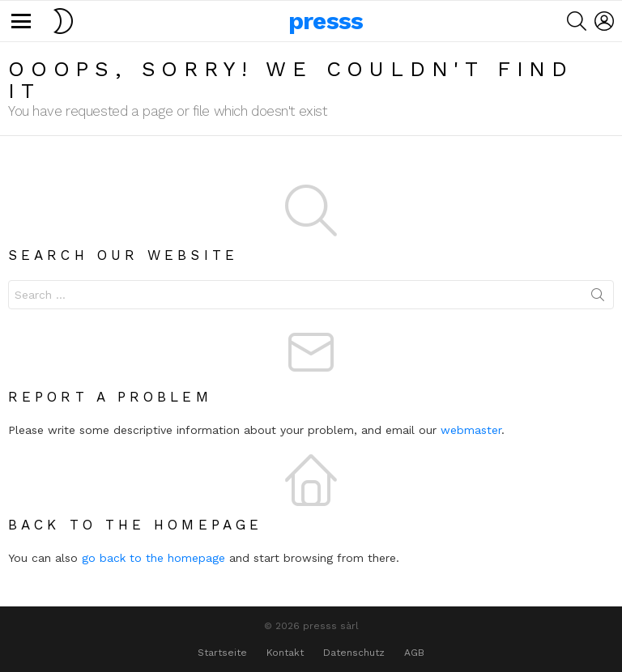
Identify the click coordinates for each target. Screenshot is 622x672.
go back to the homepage (153, 558)
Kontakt (285, 653)
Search (598, 298)
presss (326, 21)
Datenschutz (354, 653)
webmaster (471, 430)
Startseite (222, 653)
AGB (414, 653)
